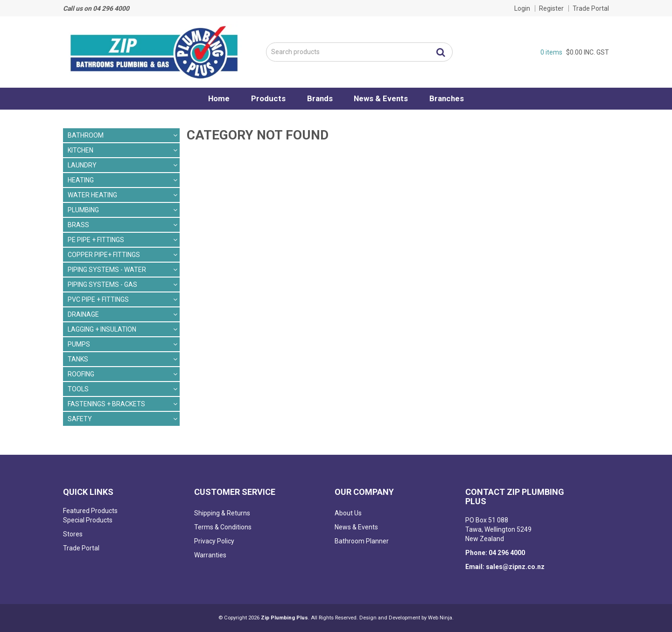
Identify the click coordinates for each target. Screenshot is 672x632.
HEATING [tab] (81, 180)
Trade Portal (591, 8)
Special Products (88, 520)
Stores (73, 534)
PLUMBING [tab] (83, 210)
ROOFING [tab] (81, 374)
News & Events (383, 98)
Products (266, 98)
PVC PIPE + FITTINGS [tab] (98, 299)
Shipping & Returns (222, 513)
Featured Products (90, 511)
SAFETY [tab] (80, 419)
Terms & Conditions (223, 527)
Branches (451, 98)
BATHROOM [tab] (86, 135)
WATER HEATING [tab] (92, 195)
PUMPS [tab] (79, 344)
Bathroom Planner (362, 541)
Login (522, 8)
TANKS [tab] (78, 359)
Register (551, 8)
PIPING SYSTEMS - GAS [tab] (102, 285)
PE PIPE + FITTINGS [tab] (96, 240)
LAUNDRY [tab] (82, 165)
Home (215, 98)
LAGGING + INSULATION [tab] (102, 329)
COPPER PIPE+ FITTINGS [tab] (104, 255)
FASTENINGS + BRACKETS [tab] (106, 404)
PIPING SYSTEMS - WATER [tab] (107, 270)
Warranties (210, 555)
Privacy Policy (214, 541)
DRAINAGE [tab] (83, 314)
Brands (320, 98)
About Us (348, 513)
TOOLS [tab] (78, 389)
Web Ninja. (441, 618)
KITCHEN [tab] (80, 150)
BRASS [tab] (78, 225)
